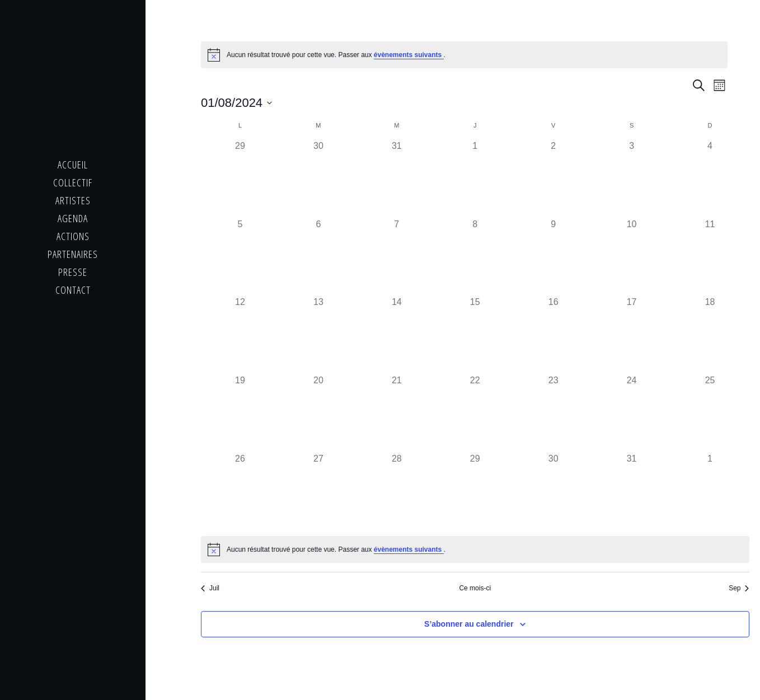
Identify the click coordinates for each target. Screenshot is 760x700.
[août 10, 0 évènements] (632, 257)
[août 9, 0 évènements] (553, 257)
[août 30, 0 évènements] (553, 491)
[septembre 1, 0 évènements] (710, 491)
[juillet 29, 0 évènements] (240, 178)
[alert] (464, 55)
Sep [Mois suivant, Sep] (739, 588)
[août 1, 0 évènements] (475, 178)
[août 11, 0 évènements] (710, 257)
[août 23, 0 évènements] (553, 413)
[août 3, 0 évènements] (632, 178)
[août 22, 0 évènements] (475, 413)
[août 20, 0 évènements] (318, 413)
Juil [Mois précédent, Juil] (210, 588)
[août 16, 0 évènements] (553, 335)
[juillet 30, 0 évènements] (318, 178)
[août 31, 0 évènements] (632, 491)
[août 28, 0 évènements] (397, 491)
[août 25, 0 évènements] (710, 413)
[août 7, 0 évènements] (397, 257)
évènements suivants (409, 55)
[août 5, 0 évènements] (240, 257)
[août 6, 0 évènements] (318, 257)
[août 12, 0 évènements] (240, 335)
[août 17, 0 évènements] (632, 335)
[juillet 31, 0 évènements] (397, 178)
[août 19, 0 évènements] (240, 413)
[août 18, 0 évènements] (710, 335)
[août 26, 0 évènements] (240, 491)
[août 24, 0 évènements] (632, 413)
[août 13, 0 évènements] (318, 335)
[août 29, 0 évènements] (475, 491)
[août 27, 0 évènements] (318, 491)
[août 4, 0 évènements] (710, 178)
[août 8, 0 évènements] (475, 257)
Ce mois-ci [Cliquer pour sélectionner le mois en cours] (475, 588)
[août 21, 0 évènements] (397, 413)
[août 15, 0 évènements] (475, 335)
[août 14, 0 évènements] (397, 335)
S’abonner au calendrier (469, 624)
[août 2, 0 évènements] (553, 178)
